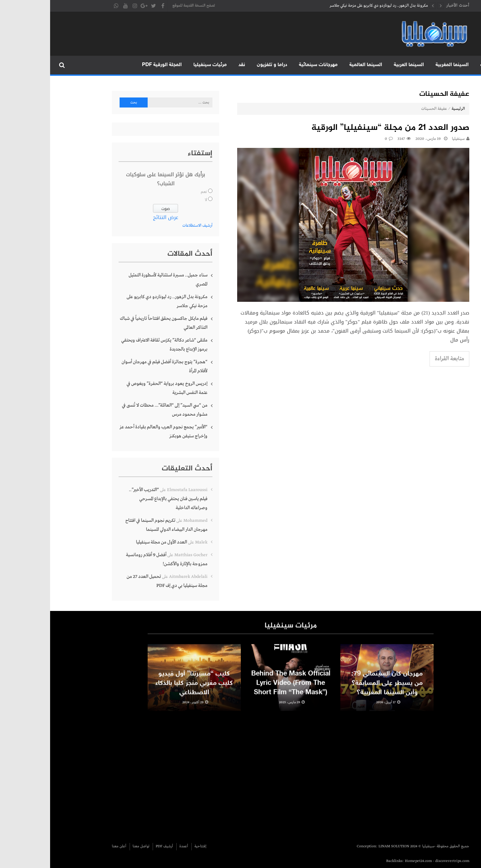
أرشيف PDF (114, 846)
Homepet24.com (368, 861)
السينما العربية (359, 65)
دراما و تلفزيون (222, 65)
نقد (192, 65)
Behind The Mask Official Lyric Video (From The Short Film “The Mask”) (241, 688)
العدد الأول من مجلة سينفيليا (111, 542)
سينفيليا (408, 139)
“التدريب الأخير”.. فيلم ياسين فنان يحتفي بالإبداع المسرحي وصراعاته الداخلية (118, 499)
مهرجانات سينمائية (268, 65)
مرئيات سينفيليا (160, 65)
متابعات (438, 65)
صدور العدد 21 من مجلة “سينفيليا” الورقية (340, 128)
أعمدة (134, 846)
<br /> (312, 774)
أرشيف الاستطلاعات (147, 226)
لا (156, 200)
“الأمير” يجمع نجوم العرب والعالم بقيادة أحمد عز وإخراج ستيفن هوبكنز (113, 431)
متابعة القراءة (399, 359)
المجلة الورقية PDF (112, 65)
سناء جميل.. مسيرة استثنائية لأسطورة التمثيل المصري (118, 280)
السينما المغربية (402, 65)
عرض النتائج (116, 217)
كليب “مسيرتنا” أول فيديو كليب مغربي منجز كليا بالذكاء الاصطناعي (144, 688)
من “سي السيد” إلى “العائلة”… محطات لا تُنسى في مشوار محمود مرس (115, 410)
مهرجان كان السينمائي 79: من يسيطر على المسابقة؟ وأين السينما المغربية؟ (337, 688)
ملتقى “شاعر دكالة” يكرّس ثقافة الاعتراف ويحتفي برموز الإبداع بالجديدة (114, 345)
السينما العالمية (316, 65)
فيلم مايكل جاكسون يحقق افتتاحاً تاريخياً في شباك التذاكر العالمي (114, 323)
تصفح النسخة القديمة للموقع (143, 6)
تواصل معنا (91, 846)
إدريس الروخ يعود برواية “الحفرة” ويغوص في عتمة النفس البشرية (117, 388)
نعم (154, 192)
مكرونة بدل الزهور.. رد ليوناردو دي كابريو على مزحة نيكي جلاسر (329, 6)
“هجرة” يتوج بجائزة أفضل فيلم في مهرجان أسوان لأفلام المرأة (114, 366)
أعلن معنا (69, 846)
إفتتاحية (150, 846)
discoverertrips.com (402, 861)
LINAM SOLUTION (344, 846)
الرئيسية (467, 65)
